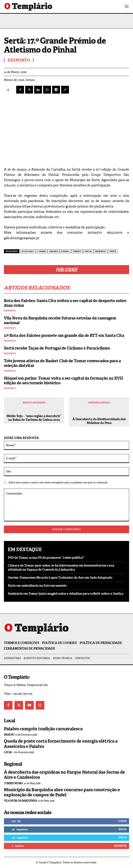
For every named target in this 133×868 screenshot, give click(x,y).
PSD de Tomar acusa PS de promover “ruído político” (46, 558)
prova (88, 251)
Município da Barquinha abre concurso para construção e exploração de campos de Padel (62, 792)
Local (8, 752)
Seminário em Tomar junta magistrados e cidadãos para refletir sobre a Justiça (66, 594)
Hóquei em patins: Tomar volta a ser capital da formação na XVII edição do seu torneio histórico (63, 381)
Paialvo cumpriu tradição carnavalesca (43, 729)
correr (42, 251)
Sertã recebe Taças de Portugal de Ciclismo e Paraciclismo (57, 348)
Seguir (122, 829)
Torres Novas (13, 783)
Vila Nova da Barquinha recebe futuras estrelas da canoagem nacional (60, 320)
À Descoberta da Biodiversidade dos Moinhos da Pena (99, 421)
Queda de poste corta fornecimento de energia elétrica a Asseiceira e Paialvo (61, 744)
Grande (54, 251)
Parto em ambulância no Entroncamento (37, 586)
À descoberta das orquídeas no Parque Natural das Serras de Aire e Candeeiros (64, 775)
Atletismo (28, 251)
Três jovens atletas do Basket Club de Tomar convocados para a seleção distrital (62, 363)
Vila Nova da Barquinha (20, 801)
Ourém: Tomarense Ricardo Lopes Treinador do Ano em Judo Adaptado (60, 578)
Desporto (10, 311)
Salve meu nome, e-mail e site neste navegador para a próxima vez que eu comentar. (58, 482)
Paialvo (9, 735)
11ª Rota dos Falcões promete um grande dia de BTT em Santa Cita (64, 335)
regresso (101, 251)
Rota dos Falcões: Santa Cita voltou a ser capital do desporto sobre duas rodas (65, 303)
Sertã (113, 251)
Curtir (122, 821)
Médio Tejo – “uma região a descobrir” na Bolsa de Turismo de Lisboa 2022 (34, 418)
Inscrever (120, 846)
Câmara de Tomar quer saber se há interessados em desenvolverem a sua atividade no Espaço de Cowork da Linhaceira (61, 568)
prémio (77, 251)
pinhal (65, 251)
